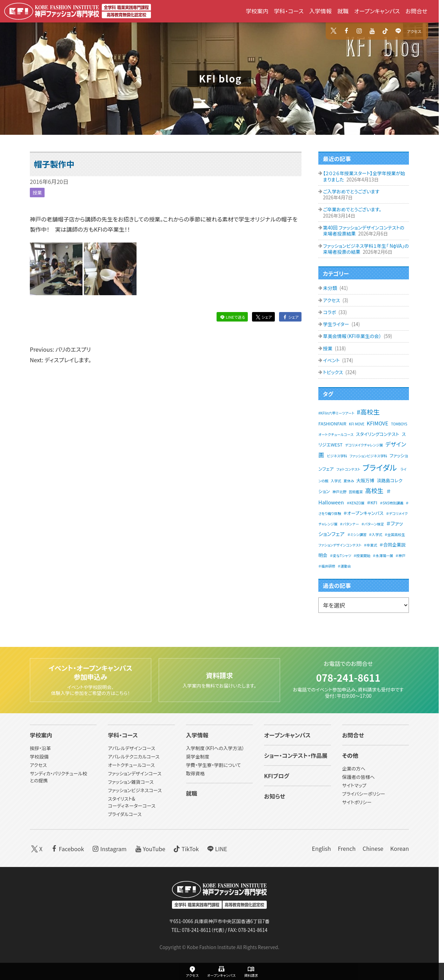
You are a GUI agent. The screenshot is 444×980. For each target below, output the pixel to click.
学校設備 (39, 757)
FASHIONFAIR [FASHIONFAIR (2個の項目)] (332, 423)
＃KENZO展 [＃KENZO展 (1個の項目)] (356, 503)
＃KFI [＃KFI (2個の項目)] (372, 502)
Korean (400, 848)
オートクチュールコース (131, 765)
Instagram (109, 848)
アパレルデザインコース (131, 749)
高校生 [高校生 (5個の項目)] (374, 491)
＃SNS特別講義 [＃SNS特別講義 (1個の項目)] (392, 503)
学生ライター (336, 324)
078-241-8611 (348, 677)
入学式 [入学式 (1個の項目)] (336, 481)
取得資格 (195, 774)
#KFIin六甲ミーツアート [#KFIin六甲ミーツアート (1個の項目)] (336, 413)
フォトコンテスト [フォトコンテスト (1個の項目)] (348, 469)
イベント (332, 360)
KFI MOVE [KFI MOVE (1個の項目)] (357, 424)
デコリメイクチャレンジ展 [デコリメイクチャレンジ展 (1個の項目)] (364, 445)
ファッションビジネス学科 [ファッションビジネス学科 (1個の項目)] (368, 456)
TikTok (186, 848)
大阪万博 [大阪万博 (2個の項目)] (365, 480)
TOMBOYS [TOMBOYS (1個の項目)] (399, 424)
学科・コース (289, 11)
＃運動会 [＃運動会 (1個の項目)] (344, 566)
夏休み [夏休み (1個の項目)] (349, 481)
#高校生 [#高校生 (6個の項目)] (368, 412)
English (321, 848)
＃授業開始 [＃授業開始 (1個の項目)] (362, 555)
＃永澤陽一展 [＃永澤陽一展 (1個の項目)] (383, 555)
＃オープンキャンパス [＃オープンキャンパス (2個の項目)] (363, 513)
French (347, 848)
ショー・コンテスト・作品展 (296, 756)
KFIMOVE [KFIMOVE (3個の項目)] (377, 423)
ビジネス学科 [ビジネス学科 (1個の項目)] (337, 456)
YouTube (149, 848)
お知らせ (274, 796)
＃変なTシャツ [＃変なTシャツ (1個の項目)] (341, 555)
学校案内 (257, 11)
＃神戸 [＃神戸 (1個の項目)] (400, 555)
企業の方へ (354, 769)
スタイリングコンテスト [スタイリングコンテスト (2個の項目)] (377, 434)
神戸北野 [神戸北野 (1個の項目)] (339, 492)
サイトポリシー (357, 803)
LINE (216, 848)
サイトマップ (354, 786)
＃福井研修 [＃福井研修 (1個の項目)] (327, 566)
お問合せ (416, 11)
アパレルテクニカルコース (134, 757)
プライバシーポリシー (364, 794)
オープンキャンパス (377, 11)
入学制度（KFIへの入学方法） (215, 749)
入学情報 (320, 11)
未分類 (330, 288)
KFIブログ (277, 776)
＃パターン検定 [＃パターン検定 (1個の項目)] (373, 524)
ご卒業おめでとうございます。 (352, 209)
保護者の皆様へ (359, 777)
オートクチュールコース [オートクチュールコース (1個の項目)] (336, 434)
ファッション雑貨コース (131, 782)
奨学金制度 (198, 757)
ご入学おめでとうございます (351, 191)
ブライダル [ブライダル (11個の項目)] (380, 467)
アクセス (414, 31)
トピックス (333, 372)
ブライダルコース (125, 814)
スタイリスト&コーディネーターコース (131, 802)
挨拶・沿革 (40, 749)
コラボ (330, 312)
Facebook (67, 848)
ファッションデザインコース (134, 774)
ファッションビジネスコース (135, 790)
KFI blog (220, 78)
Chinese (373, 848)
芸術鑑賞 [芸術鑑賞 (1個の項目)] (356, 492)
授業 (37, 193)
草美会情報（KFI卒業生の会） (353, 336)
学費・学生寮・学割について (213, 765)
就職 (343, 11)
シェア (263, 317)
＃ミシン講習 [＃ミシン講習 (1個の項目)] (357, 534)
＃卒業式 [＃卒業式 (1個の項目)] (370, 545)
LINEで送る (232, 317)
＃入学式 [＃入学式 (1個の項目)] (376, 534)
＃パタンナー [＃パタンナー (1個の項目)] (349, 524)
